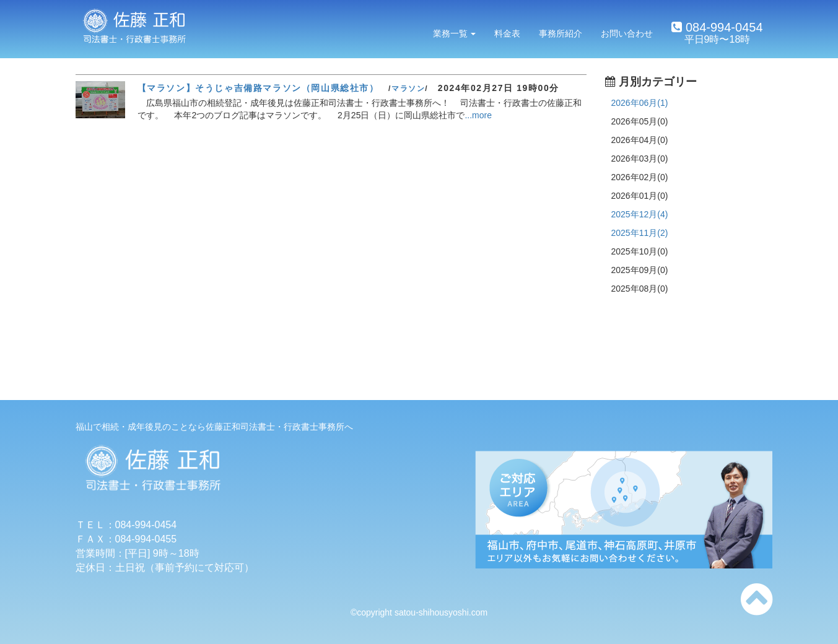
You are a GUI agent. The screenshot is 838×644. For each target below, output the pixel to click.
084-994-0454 (722, 27)
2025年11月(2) (640, 233)
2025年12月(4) (640, 214)
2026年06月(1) (640, 103)
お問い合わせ (627, 33)
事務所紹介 (561, 33)
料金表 (507, 33)
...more (478, 115)
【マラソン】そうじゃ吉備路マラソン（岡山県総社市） (258, 88)
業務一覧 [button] (455, 33)
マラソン (408, 89)
